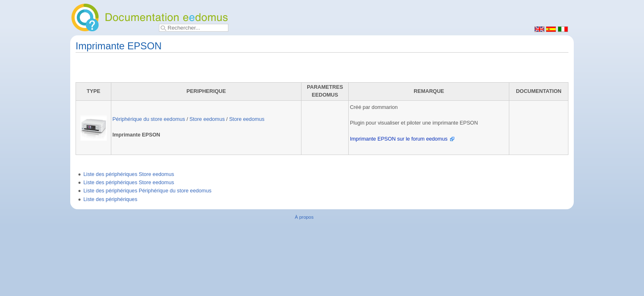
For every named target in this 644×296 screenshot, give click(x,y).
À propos (304, 217)
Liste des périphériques (110, 199)
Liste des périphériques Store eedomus (129, 174)
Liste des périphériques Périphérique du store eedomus (147, 191)
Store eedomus (207, 119)
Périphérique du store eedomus (149, 119)
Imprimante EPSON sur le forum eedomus (399, 139)
